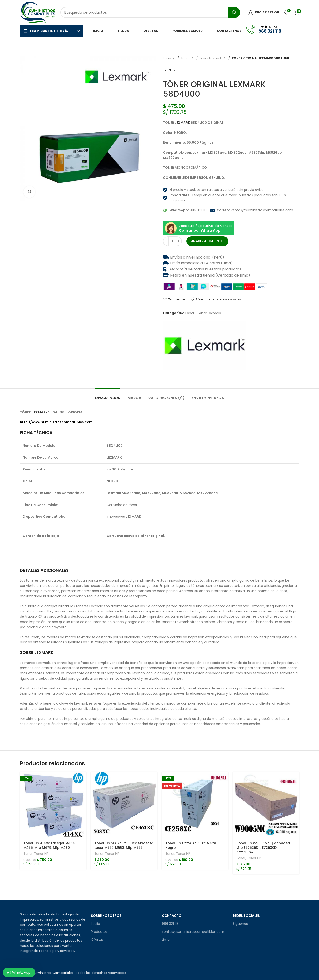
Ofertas (97, 940)
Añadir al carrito (207, 241)
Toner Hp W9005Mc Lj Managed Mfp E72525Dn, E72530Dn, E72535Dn (263, 848)
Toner (186, 58)
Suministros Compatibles (53, 973)
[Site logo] (38, 12)
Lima (166, 940)
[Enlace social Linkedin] (179, 377)
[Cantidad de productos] (172, 241)
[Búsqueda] (150, 12)
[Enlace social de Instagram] (296, 31)
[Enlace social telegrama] (184, 377)
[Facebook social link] (289, 31)
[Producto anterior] (165, 70)
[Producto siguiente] (175, 70)
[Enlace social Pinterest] (175, 377)
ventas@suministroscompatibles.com (193, 932)
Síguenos (240, 924)
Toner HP (41, 854)
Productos (99, 932)
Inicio (167, 58)
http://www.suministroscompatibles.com (56, 422)
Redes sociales (246, 916)
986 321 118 (170, 924)
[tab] (108, 395)
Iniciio (95, 924)
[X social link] (170, 377)
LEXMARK (182, 123)
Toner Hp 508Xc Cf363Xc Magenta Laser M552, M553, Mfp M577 (124, 845)
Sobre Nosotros (106, 916)
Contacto (172, 916)
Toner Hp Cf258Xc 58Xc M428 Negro (191, 845)
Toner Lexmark (211, 58)
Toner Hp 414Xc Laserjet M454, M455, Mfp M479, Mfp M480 (50, 845)
